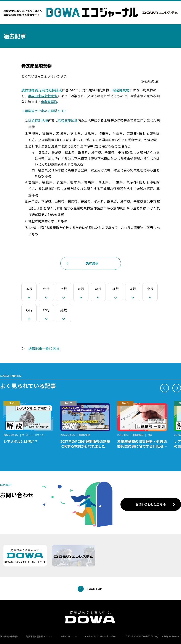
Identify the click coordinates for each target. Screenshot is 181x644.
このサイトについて (68, 636)
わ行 (46, 310)
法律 (150, 435)
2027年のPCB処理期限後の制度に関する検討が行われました (85, 444)
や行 (150, 289)
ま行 (133, 289)
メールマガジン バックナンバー (100, 636)
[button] (165, 388)
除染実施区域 (68, 120)
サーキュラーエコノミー (34, 435)
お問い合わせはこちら (151, 504)
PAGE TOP (95, 589)
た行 (81, 289)
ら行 (29, 310)
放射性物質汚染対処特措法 (42, 90)
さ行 (64, 289)
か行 (46, 289)
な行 (98, 289)
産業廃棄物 (49, 102)
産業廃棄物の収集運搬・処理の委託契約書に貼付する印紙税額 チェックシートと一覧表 (144, 446)
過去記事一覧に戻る (44, 348)
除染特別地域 (38, 120)
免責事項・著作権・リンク (39, 636)
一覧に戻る (91, 263)
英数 (64, 310)
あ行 (29, 289)
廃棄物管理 (84, 435)
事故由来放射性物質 (43, 96)
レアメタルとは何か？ (21, 441)
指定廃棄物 (121, 90)
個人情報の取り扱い (10, 636)
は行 (115, 289)
